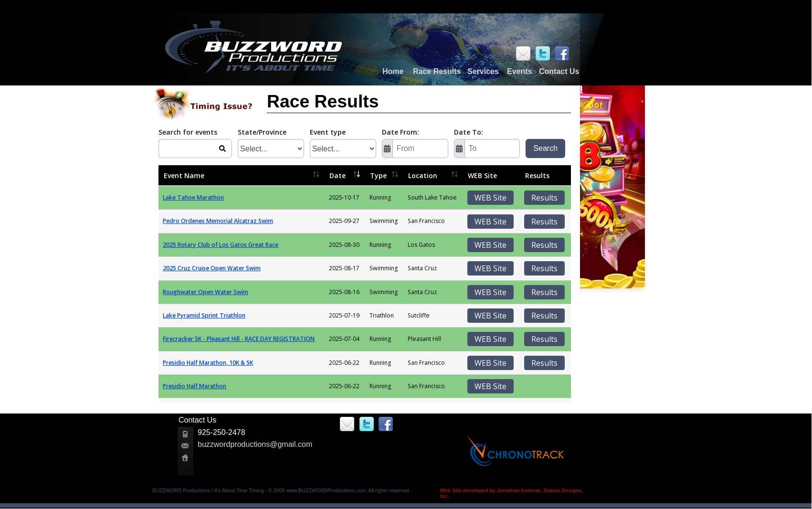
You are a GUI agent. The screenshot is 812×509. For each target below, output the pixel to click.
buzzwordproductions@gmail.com (255, 444)
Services (483, 71)
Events (519, 71)
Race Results (437, 71)
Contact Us (559, 71)
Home (393, 71)
